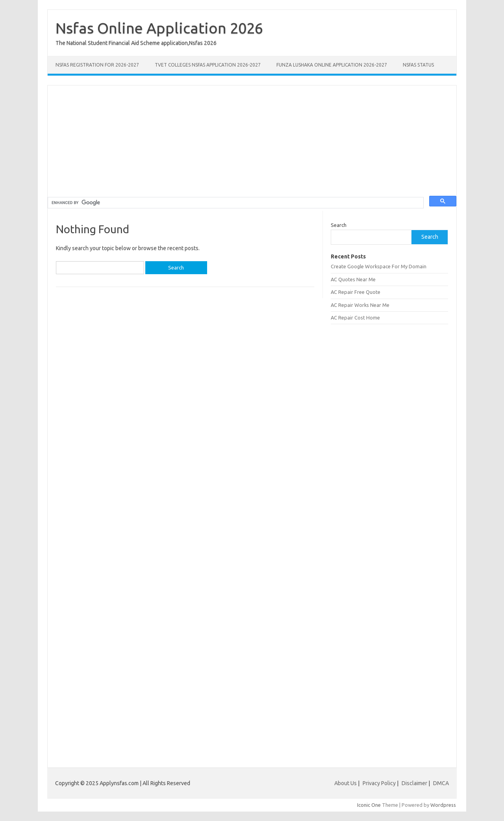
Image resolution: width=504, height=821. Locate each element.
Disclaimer (415, 783)
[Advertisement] (252, 141)
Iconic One (369, 805)
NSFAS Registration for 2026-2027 (97, 65)
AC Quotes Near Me (353, 279)
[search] (235, 203)
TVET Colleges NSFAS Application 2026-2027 (208, 65)
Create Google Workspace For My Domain (379, 266)
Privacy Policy (380, 783)
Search (339, 225)
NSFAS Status (418, 65)
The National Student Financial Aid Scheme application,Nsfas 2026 (136, 43)
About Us (346, 783)
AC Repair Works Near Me (360, 305)
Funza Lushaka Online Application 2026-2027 (332, 65)
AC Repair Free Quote (356, 292)
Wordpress (443, 805)
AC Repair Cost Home (355, 318)
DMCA (441, 783)
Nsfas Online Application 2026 (159, 28)
